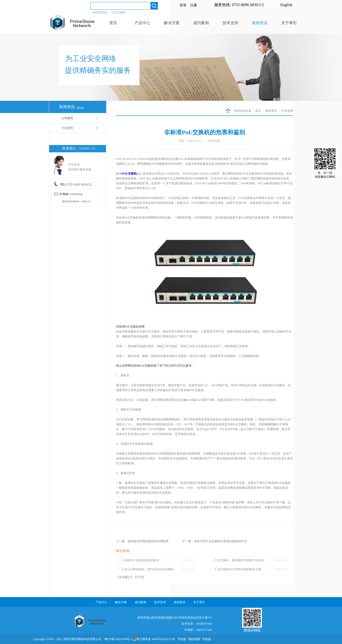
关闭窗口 (125, 577)
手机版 (181, 639)
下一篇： (214, 541)
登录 (183, 5)
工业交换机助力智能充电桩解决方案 (238, 569)
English (286, 5)
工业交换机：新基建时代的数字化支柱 (239, 560)
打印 (139, 577)
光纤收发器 (100, 12)
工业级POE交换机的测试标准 (140, 560)
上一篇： (142, 541)
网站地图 (193, 639)
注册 (193, 5)
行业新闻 (287, 111)
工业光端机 (118, 12)
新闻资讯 (271, 111)
